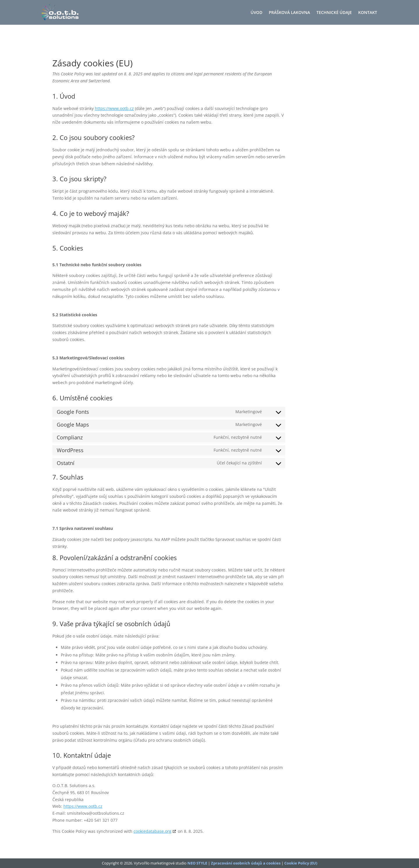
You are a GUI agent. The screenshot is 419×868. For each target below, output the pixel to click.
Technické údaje (334, 13)
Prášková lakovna (290, 13)
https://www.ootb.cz (114, 108)
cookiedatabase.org (152, 831)
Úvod (256, 13)
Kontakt (368, 13)
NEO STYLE (197, 863)
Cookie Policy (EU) (301, 863)
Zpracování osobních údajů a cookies (246, 863)
